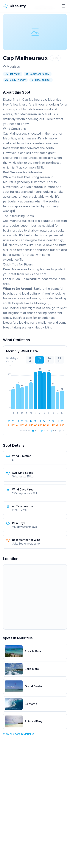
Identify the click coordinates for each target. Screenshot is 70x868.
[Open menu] (63, 6)
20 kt (49, 360)
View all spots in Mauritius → (20, 734)
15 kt (39, 360)
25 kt (59, 360)
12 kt (30, 360)
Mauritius (13, 67)
